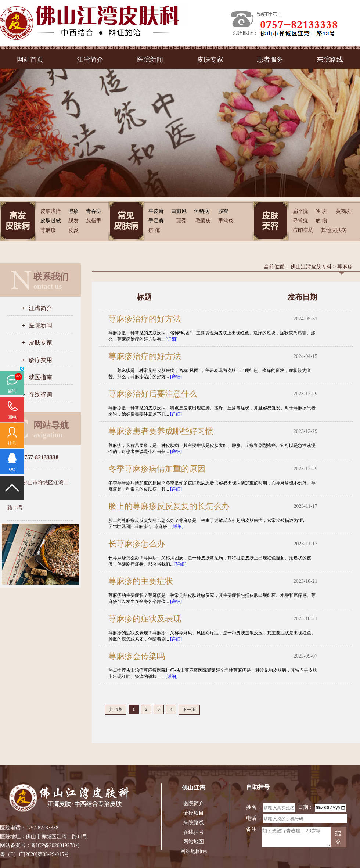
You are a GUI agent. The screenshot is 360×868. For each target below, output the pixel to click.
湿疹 (73, 211)
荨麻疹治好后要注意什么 (153, 394)
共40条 (116, 710)
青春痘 (94, 211)
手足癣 (156, 221)
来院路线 (330, 60)
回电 (12, 417)
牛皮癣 (156, 211)
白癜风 (179, 211)
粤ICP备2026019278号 (55, 845)
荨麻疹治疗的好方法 (145, 319)
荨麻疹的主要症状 (141, 581)
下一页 (189, 710)
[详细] (172, 339)
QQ (12, 469)
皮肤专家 (210, 60)
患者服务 (270, 60)
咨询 (12, 391)
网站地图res (194, 851)
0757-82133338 (42, 828)
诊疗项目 (194, 813)
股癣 (223, 211)
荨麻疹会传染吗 (137, 656)
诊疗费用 (40, 360)
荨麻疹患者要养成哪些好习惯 (161, 431)
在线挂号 (194, 832)
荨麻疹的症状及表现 (145, 619)
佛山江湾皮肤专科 (311, 267)
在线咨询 (40, 394)
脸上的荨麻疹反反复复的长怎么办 (169, 506)
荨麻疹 (345, 267)
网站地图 (194, 842)
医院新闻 (150, 60)
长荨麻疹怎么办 (137, 544)
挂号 (12, 443)
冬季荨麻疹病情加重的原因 (157, 469)
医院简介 (194, 804)
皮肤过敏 (51, 221)
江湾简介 (90, 60)
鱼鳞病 (202, 211)
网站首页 (30, 60)
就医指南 (40, 377)
